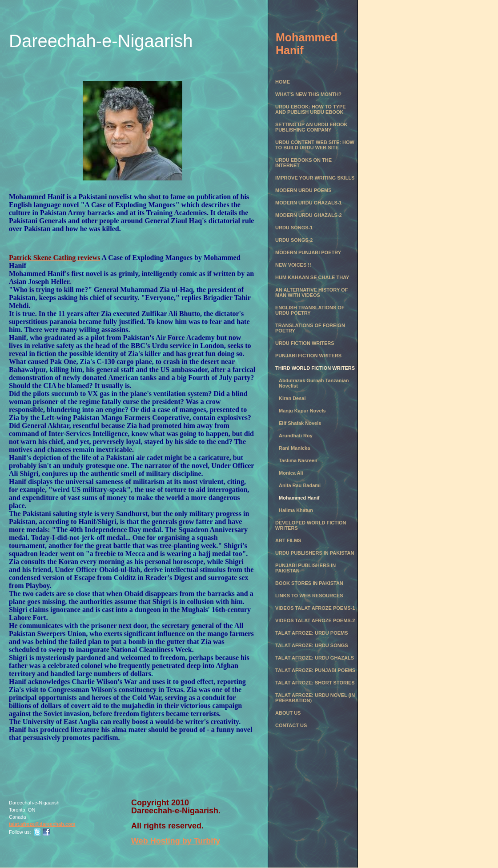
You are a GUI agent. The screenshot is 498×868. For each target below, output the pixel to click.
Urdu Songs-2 (294, 240)
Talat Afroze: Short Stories (315, 683)
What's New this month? (308, 94)
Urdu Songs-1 (294, 228)
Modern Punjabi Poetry (308, 252)
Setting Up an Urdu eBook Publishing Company (311, 127)
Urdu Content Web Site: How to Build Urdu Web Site (315, 145)
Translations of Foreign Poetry (310, 328)
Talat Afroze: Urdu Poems (312, 633)
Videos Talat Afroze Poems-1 (315, 608)
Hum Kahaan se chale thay (312, 277)
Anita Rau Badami (300, 485)
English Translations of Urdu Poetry (310, 310)
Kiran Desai (292, 398)
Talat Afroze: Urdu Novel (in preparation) (315, 698)
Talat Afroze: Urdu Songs (312, 645)
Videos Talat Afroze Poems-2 (315, 620)
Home (283, 82)
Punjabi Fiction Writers (308, 356)
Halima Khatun (296, 510)
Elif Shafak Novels (300, 423)
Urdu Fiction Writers (305, 343)
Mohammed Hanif (299, 498)
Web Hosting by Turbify (176, 841)
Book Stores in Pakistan (309, 583)
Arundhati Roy (296, 436)
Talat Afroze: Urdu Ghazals (315, 658)
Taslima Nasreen (298, 460)
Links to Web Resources (309, 596)
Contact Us (291, 725)
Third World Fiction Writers (315, 368)
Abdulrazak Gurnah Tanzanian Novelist (314, 383)
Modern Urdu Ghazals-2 (309, 215)
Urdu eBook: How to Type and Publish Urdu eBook (311, 109)
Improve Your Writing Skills (315, 178)
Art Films (288, 540)
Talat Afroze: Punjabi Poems (315, 670)
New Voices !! (293, 265)
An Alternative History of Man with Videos (311, 292)
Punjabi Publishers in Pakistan (305, 568)
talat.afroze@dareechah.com (42, 824)
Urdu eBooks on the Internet (303, 163)
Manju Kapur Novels (302, 411)
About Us (288, 713)
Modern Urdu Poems (303, 190)
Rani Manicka (294, 448)
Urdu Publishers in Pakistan (315, 553)
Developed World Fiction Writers (311, 525)
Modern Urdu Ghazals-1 (309, 203)
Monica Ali (291, 473)
